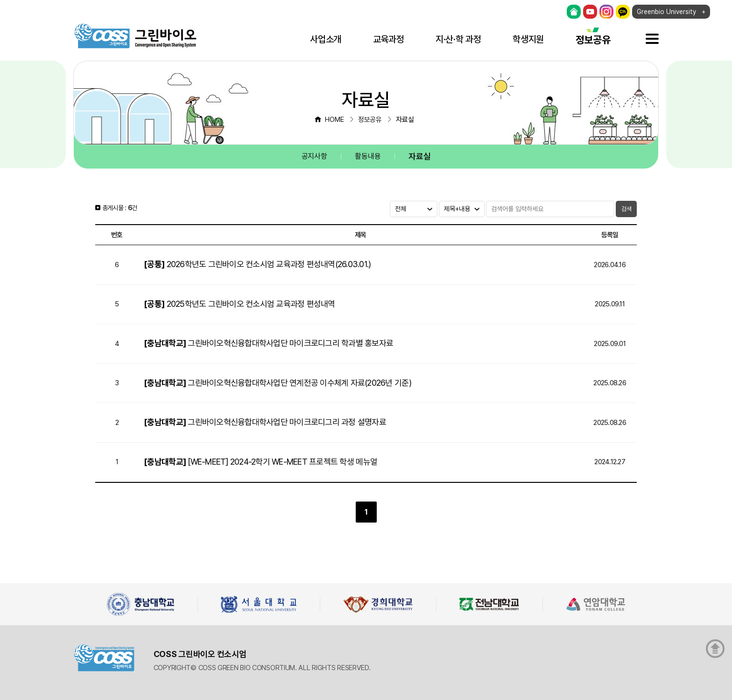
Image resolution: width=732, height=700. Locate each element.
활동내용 (368, 156)
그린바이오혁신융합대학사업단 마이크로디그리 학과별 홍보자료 (268, 343)
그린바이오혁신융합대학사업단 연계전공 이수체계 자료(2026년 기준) (278, 383)
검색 (626, 209)
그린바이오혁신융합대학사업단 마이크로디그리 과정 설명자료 (265, 422)
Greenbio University (666, 12)
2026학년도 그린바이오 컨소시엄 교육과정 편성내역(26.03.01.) (257, 264)
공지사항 (314, 156)
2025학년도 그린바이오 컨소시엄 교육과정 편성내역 (239, 304)
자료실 (419, 156)
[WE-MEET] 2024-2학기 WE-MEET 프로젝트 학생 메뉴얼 (260, 462)
